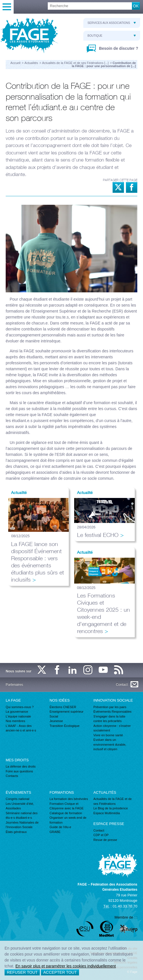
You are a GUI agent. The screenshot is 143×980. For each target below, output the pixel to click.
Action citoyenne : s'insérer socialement (112, 728)
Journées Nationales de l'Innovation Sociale (22, 825)
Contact (99, 830)
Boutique (112, 36)
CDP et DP (101, 835)
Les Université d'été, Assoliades (20, 806)
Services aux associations (112, 23)
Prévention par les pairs (110, 707)
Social (54, 716)
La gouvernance (17, 712)
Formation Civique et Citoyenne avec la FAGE (67, 806)
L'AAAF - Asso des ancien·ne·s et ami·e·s (21, 728)
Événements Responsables (113, 712)
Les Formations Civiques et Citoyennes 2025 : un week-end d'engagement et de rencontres (103, 613)
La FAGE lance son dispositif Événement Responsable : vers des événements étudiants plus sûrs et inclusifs (38, 562)
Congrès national (17, 799)
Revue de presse (105, 840)
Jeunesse (56, 721)
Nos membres (15, 721)
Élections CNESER (63, 707)
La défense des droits (21, 766)
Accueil (15, 63)
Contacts (12, 776)
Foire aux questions (19, 771)
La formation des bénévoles (69, 799)
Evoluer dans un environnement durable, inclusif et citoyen (110, 744)
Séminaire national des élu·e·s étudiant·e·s (22, 815)
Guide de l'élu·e (60, 827)
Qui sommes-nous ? (20, 707)
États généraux (16, 832)
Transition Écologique (64, 726)
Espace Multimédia (107, 813)
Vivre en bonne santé (108, 735)
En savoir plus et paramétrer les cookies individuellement (66, 966)
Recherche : (0, 2)
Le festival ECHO (98, 535)
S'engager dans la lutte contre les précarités (109, 719)
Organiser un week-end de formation (68, 820)
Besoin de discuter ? (118, 48)
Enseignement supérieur (66, 712)
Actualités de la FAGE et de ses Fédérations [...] (75, 63)
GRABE (55, 832)
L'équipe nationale (18, 716)
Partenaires (14, 685)
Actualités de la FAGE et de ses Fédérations (113, 801)
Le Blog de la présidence (111, 808)
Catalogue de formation (66, 813)
